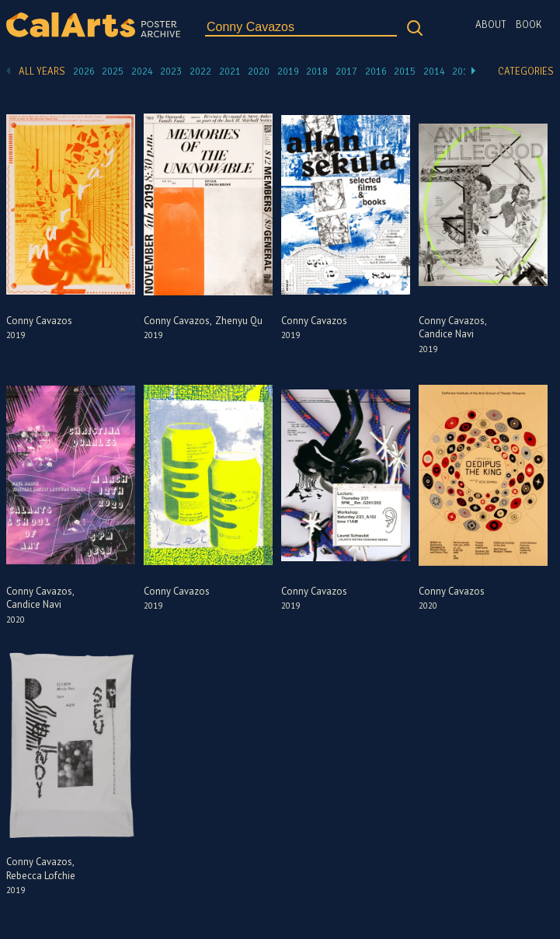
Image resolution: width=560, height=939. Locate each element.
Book (529, 25)
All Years (42, 72)
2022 (200, 72)
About (491, 25)
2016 (376, 72)
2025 (113, 72)
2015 (405, 72)
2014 (434, 72)
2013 (463, 72)
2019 (288, 72)
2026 (84, 72)
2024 (142, 72)
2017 (346, 72)
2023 (171, 72)
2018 (317, 72)
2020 (259, 72)
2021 (230, 72)
